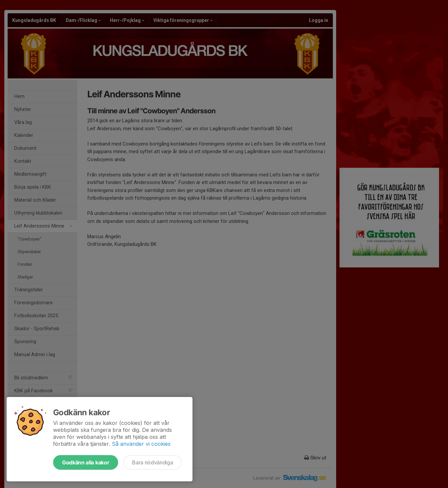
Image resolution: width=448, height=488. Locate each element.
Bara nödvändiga (152, 462)
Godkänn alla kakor (86, 462)
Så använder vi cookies (141, 444)
